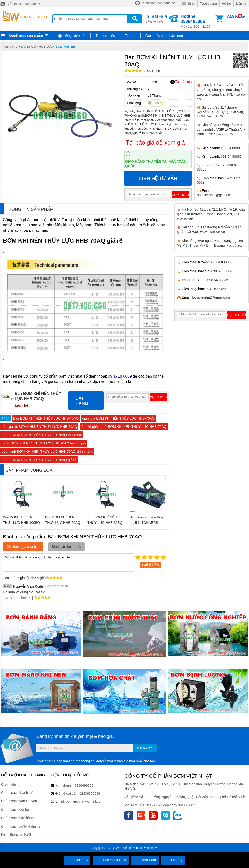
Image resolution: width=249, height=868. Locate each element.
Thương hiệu (105, 36)
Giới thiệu (188, 4)
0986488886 (84, 785)
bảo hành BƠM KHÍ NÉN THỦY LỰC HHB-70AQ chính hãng (47, 452)
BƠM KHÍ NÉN (66, 47)
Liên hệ (241, 4)
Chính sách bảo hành (17, 818)
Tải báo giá (181, 82)
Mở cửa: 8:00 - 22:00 (198, 21)
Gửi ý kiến (151, 565)
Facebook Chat (111, 860)
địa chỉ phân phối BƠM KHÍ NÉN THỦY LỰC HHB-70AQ (124, 427)
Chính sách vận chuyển (19, 801)
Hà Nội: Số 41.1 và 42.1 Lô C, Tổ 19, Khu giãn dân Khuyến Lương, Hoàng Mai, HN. (221, 92)
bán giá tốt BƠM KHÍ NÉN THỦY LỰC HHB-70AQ (39, 427)
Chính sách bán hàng (156, 3)
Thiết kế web (129, 848)
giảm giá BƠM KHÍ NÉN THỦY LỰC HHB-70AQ (118, 418)
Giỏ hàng (236, 17)
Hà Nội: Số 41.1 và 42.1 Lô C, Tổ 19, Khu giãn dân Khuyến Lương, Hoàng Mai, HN (211, 214)
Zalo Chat (145, 860)
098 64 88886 (231, 148)
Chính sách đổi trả (15, 809)
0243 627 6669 (217, 289)
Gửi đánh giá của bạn (23, 547)
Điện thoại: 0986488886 (20, 4)
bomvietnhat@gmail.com (216, 195)
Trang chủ (10, 47)
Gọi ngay (77, 860)
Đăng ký (145, 748)
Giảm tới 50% (156, 19)
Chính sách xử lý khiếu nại (21, 826)
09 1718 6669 (120, 376)
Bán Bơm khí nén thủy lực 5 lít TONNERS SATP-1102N (147, 523)
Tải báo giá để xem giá (155, 143)
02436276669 (90, 794)
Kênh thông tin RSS (16, 834)
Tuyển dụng (209, 4)
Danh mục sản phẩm (26, 35)
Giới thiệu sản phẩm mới (164, 36)
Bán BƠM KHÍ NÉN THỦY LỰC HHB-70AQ (46, 418)
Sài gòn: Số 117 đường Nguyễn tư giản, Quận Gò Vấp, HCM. (221, 112)
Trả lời (8, 598)
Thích (22, 598)
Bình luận (152, 71)
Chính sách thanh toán (18, 793)
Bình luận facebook (66, 547)
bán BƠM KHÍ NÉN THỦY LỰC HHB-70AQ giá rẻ (39, 460)
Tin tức (130, 36)
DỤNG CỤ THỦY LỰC (37, 47)
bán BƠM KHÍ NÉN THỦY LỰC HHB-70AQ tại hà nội (42, 435)
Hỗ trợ (227, 4)
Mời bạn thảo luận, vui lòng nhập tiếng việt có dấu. (68, 562)
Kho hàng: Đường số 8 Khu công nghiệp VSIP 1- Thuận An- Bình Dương (221, 129)
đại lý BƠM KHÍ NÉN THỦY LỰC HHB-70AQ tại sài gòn (44, 443)
